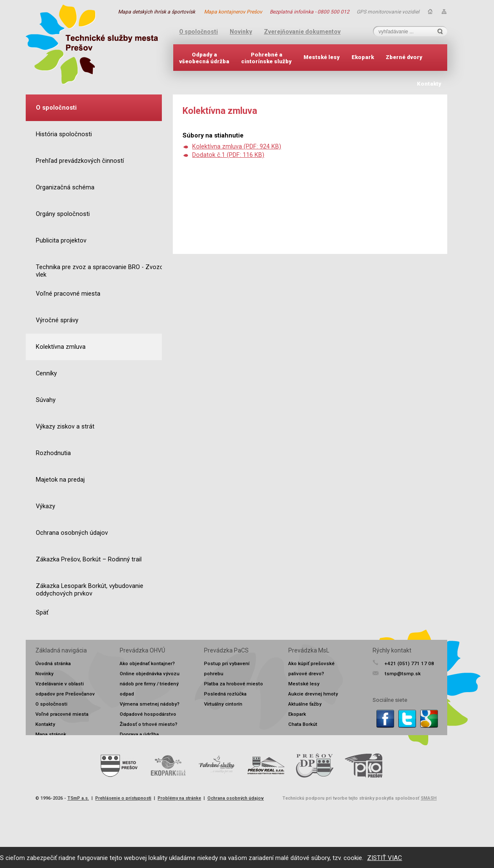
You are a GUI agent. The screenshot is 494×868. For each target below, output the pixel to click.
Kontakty (429, 84)
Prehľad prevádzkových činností (80, 161)
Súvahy (46, 400)
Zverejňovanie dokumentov (302, 32)
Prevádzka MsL (309, 650)
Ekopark (363, 57)
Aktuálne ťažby (305, 704)
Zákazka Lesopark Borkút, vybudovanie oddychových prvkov (90, 590)
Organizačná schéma (65, 187)
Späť (42, 613)
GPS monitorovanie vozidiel (388, 12)
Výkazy (46, 506)
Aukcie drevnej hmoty (313, 694)
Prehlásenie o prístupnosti (123, 798)
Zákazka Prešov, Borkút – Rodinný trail (89, 559)
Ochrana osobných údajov (72, 533)
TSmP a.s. (78, 798)
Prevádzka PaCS (226, 650)
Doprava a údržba (139, 734)
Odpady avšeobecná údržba (204, 58)
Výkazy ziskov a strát (65, 427)
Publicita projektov (61, 241)
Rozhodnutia (53, 453)
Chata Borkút (303, 724)
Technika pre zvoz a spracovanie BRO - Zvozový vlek (103, 271)
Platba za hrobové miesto (234, 684)
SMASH (429, 798)
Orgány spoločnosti (63, 214)
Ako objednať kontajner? (147, 663)
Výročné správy (57, 320)
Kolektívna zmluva (61, 347)
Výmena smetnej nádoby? (150, 704)
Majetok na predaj (60, 480)
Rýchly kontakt (392, 650)
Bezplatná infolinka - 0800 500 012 (310, 12)
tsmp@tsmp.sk (403, 674)
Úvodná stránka (53, 663)
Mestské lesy (322, 57)
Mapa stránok (51, 734)
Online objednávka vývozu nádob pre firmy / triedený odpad (150, 684)
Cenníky (46, 373)
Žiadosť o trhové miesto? (149, 724)
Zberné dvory (404, 57)
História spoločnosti (64, 134)
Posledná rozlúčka (225, 694)
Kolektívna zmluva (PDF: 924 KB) (237, 147)
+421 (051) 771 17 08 (409, 663)
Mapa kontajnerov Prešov (233, 12)
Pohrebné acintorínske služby (266, 58)
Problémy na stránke (179, 798)
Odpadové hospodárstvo (148, 714)
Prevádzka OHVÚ (142, 650)
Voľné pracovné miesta (68, 294)
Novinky (241, 32)
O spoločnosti (199, 32)
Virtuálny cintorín (223, 704)
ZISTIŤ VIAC (385, 858)
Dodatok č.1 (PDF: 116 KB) (228, 155)
